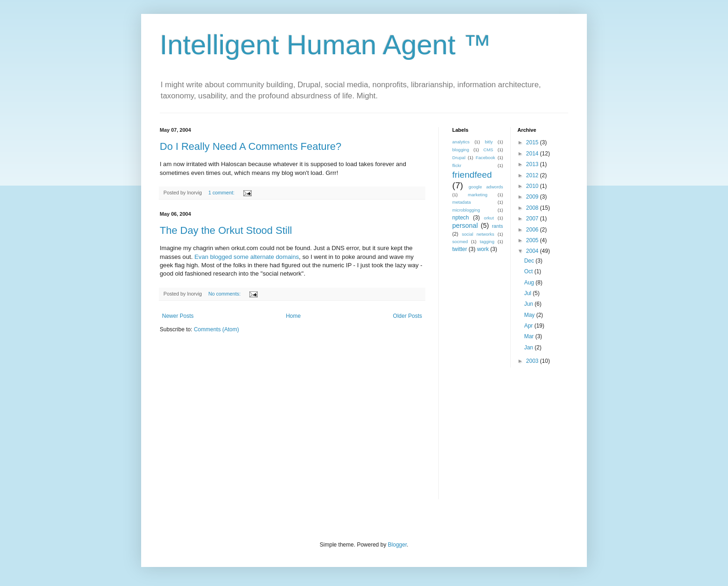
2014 (533, 154)
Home (293, 316)
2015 (533, 142)
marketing (478, 195)
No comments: (225, 294)
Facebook (485, 158)
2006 (533, 230)
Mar (530, 336)
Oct (529, 271)
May (530, 315)
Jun (530, 304)
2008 (533, 208)
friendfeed (472, 175)
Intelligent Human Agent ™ (325, 45)
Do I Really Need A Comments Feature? (250, 146)
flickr (457, 165)
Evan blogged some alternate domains (247, 257)
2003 (533, 361)
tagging (487, 241)
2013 (533, 164)
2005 (533, 240)
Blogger (397, 545)
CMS (488, 150)
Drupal (459, 158)
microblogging (466, 210)
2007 (533, 219)
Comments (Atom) (216, 329)
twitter (460, 249)
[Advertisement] (510, 439)
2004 (533, 251)
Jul (529, 293)
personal (465, 225)
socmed (460, 241)
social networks (478, 234)
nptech (461, 218)
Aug (530, 283)
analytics (461, 142)
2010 (533, 186)
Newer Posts (178, 316)
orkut (489, 218)
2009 (533, 197)
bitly (489, 142)
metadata (461, 202)
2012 (533, 175)
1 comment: (222, 193)
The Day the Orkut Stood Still (226, 230)
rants (497, 226)
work (483, 249)
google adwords (486, 187)
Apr (529, 326)
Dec (530, 261)
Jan (530, 348)
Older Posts (407, 316)
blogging (461, 150)
